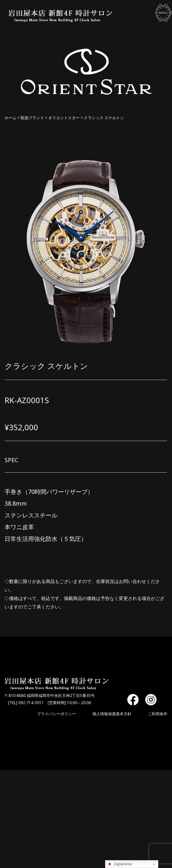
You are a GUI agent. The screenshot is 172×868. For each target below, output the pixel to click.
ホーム (10, 118)
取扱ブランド (32, 118)
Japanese (120, 864)
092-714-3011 (31, 703)
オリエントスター (64, 118)
